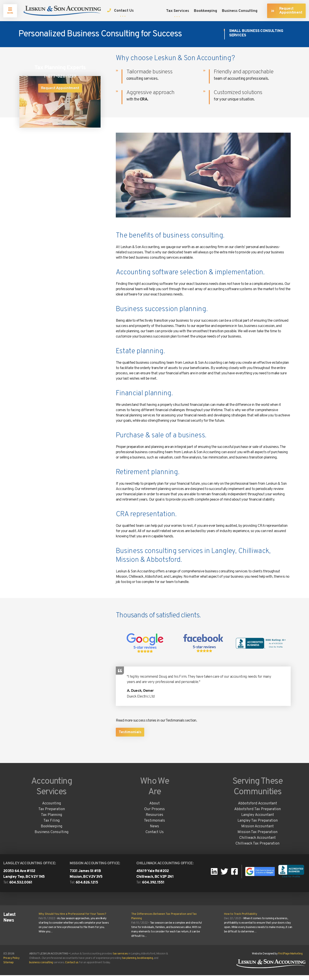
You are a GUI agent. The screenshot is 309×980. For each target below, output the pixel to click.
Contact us (72, 967)
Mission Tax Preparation (257, 837)
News (154, 831)
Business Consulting (52, 837)
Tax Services (178, 11)
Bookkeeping (52, 831)
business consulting (41, 967)
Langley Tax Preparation (258, 826)
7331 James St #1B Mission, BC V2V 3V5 (86, 879)
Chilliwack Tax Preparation (257, 848)
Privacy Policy (11, 963)
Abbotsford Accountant (257, 808)
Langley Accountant (258, 820)
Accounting (52, 808)
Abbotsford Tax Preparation (257, 814)
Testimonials (130, 737)
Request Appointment (60, 90)
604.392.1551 (153, 887)
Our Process (154, 814)
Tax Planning (52, 820)
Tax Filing (52, 826)
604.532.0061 (21, 887)
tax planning (129, 963)
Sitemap (8, 967)
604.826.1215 (87, 887)
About (154, 808)
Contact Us (155, 837)
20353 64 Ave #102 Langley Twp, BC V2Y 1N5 (24, 879)
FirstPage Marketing (290, 959)
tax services (120, 959)
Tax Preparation (52, 814)
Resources (154, 820)
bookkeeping (145, 963)
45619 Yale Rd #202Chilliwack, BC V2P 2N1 (155, 879)
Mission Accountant (257, 831)
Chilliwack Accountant (257, 843)
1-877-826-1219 (60, 78)
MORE (10, 11)
